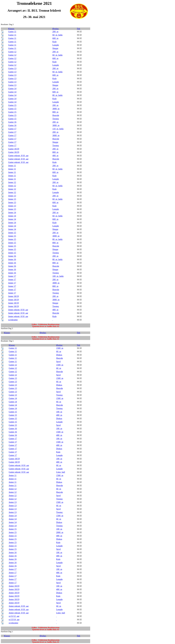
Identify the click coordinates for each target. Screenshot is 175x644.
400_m (55, 156)
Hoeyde (56, 115)
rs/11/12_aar (14, 616)
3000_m (56, 109)
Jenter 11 (12, 166)
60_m (59, 351)
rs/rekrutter (13, 320)
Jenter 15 (12, 233)
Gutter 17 (12, 129)
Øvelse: (56, 29)
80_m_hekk (58, 95)
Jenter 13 (12, 196)
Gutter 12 (12, 52)
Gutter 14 (12, 89)
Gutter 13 (12, 68)
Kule (55, 42)
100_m (59, 412)
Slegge (55, 48)
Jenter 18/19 (13, 296)
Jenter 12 (12, 182)
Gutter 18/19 (14, 149)
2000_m (60, 532)
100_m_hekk (58, 276)
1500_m (60, 348)
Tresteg (56, 119)
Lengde (56, 45)
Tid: (79, 29)
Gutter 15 (12, 105)
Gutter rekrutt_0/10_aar (18, 156)
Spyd (58, 361)
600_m (55, 38)
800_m (55, 112)
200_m (55, 32)
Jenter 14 (12, 212)
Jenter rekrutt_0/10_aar (18, 310)
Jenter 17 (12, 276)
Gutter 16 (12, 122)
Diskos (59, 355)
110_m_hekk (58, 129)
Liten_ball (61, 472)
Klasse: (11, 29)
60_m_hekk (58, 35)
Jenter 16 (12, 256)
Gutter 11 (12, 32)
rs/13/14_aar (14, 619)
